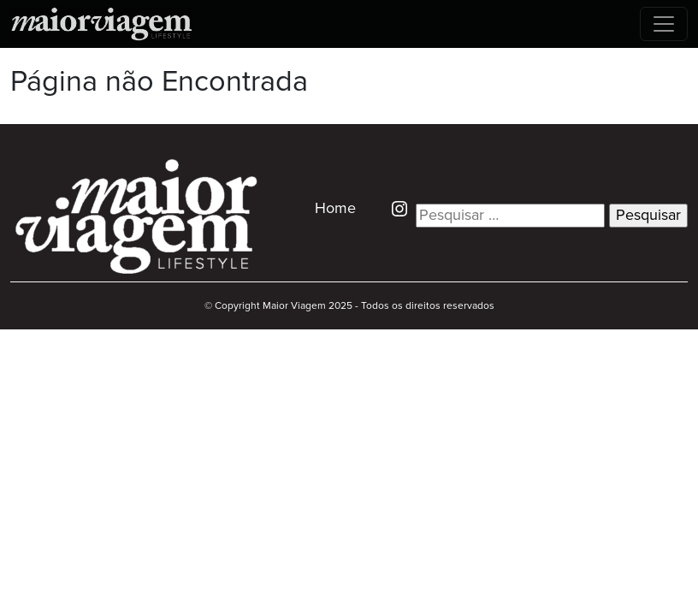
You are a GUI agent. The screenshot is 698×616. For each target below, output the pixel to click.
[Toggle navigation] (664, 24)
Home (335, 209)
